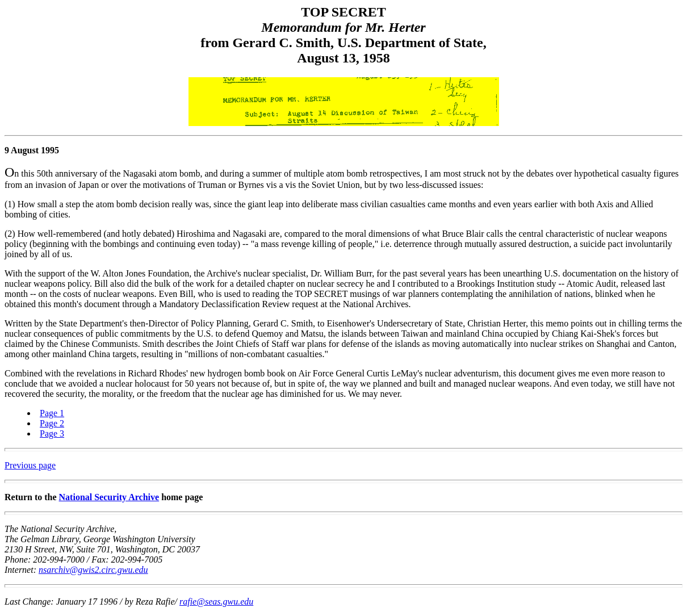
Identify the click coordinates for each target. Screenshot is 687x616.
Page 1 (52, 413)
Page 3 (52, 433)
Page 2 (52, 423)
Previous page (30, 465)
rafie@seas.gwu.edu (216, 602)
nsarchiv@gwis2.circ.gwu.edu (93, 570)
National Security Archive (109, 497)
